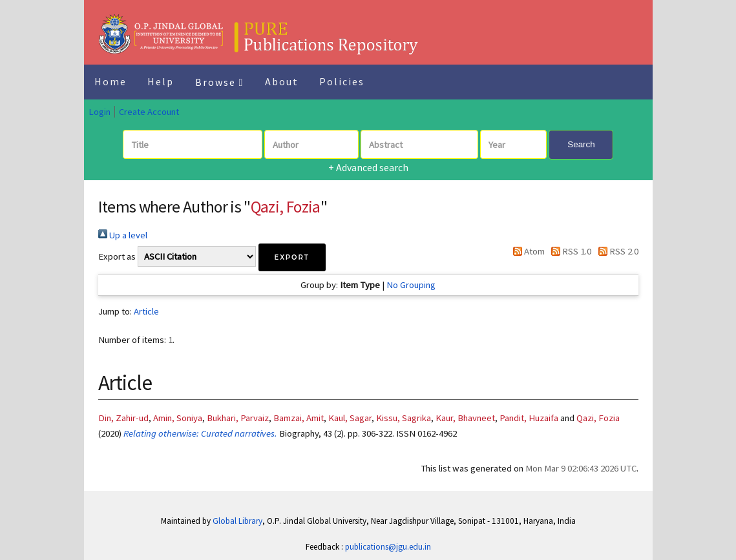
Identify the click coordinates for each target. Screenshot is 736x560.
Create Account (149, 112)
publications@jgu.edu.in (388, 547)
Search (581, 144)
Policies (342, 81)
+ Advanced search (368, 167)
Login (100, 112)
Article (146, 311)
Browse (220, 82)
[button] (292, 257)
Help (161, 81)
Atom (527, 251)
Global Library (237, 521)
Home (110, 81)
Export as (117, 256)
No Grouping (411, 285)
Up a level (123, 235)
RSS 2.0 (615, 251)
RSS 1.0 (569, 251)
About (282, 81)
